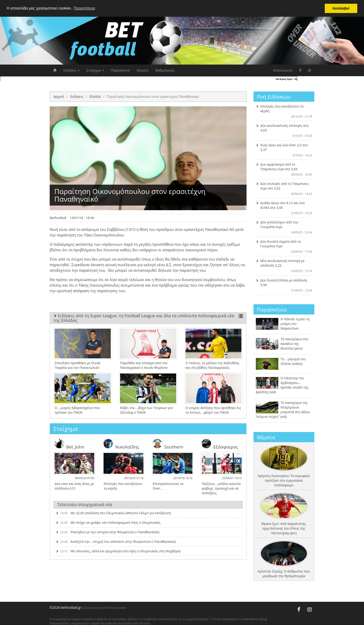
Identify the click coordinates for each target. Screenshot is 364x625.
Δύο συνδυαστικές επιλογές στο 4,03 (284, 131)
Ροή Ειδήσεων (274, 97)
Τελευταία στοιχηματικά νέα (85, 504)
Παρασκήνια (120, 70)
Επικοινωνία (283, 70)
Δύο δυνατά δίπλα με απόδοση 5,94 (284, 285)
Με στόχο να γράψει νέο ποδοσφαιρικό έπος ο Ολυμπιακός (108, 522)
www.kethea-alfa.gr (255, 619)
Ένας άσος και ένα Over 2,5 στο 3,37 (284, 150)
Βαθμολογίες (165, 70)
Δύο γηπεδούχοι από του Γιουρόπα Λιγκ (284, 227)
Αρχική (59, 97)
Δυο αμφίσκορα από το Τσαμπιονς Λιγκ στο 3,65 (284, 169)
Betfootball (58, 218)
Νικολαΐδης (121, 444)
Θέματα (143, 70)
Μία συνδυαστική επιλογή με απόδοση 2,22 (284, 266)
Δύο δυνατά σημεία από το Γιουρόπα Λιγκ (284, 246)
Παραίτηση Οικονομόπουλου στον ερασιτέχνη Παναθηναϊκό (153, 97)
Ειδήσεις (71, 70)
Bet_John (69, 444)
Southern (167, 444)
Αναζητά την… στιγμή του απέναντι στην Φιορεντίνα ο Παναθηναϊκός (116, 542)
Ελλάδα (95, 97)
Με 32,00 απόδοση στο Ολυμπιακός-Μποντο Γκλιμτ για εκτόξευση (113, 513)
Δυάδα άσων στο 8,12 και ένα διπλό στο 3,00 (284, 208)
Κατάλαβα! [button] (341, 8)
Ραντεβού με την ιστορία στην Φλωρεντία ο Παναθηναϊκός (108, 532)
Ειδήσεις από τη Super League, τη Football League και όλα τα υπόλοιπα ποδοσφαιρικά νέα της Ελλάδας (148, 318)
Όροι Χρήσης (93, 608)
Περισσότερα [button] (84, 8)
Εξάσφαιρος (219, 444)
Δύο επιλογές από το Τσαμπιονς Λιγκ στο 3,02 (284, 189)
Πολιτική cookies (115, 608)
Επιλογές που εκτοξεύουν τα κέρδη (284, 111)
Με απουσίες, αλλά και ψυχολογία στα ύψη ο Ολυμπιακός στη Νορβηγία (118, 551)
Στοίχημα (95, 70)
